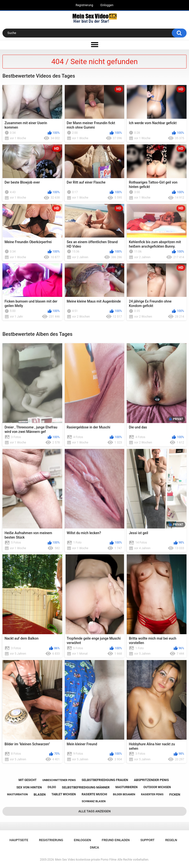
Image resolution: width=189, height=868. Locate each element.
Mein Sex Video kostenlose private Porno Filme (86, 860)
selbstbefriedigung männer (86, 787)
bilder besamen (124, 794)
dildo (52, 787)
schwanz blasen (94, 801)
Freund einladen (116, 840)
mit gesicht (27, 780)
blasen (40, 794)
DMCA (95, 847)
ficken (175, 794)
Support (147, 840)
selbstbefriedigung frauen (105, 780)
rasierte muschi (94, 794)
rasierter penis (152, 794)
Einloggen (107, 5)
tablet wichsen (64, 794)
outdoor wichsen (157, 787)
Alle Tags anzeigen (95, 811)
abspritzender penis (151, 780)
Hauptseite (19, 840)
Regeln (171, 840)
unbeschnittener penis (59, 780)
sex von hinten (29, 787)
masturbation (17, 794)
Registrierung (84, 5)
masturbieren (126, 787)
